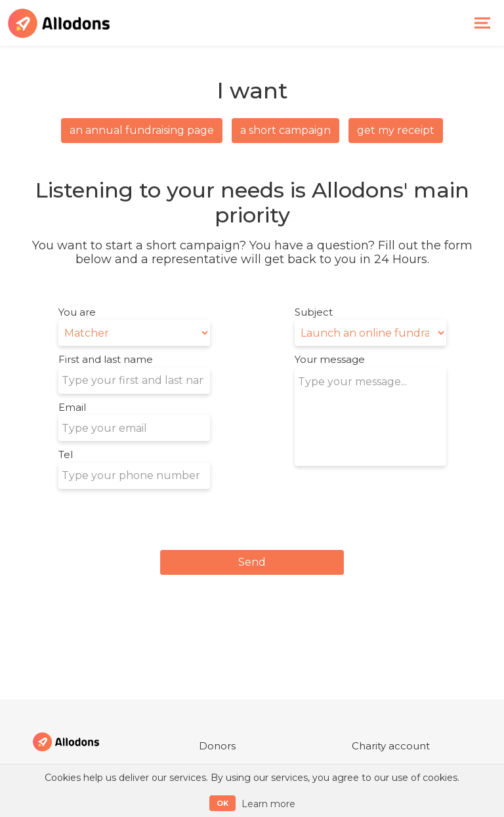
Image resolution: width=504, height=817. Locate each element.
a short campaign (285, 130)
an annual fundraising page (142, 130)
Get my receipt (396, 130)
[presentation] (394, 498)
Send (252, 562)
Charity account (391, 746)
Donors (217, 746)
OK (222, 803)
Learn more (268, 804)
